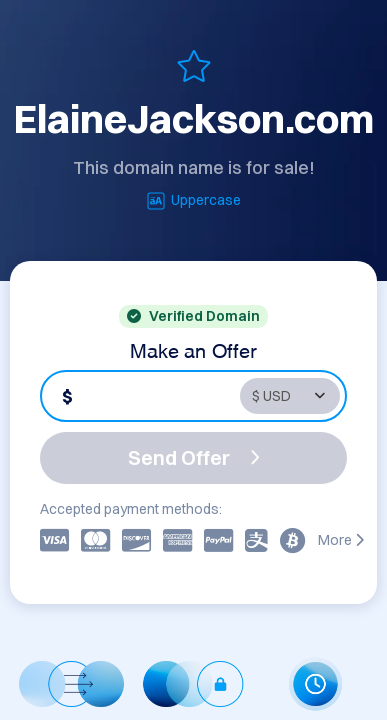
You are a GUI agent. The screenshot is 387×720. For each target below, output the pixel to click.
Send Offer (194, 457)
